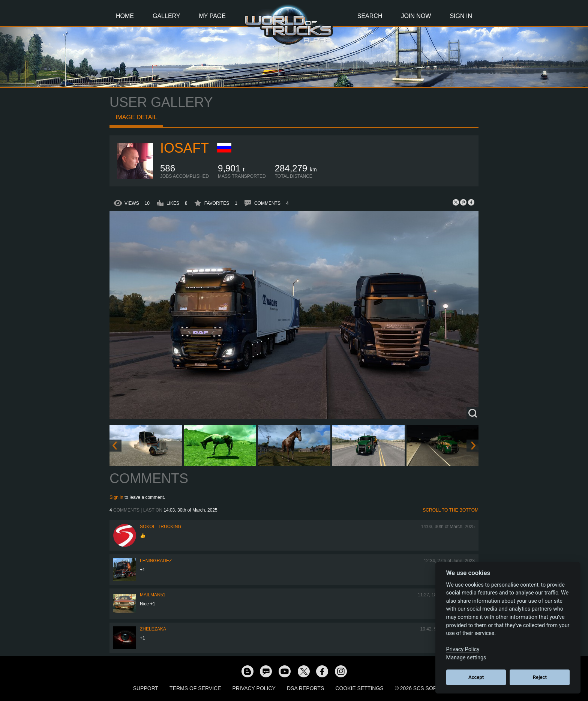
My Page (212, 16)
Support (146, 688)
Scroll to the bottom (451, 510)
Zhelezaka (153, 629)
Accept (476, 677)
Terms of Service (195, 688)
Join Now (416, 16)
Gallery (166, 16)
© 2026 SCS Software (425, 688)
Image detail (136, 117)
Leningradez (156, 561)
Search (370, 16)
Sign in (116, 497)
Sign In (461, 16)
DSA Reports (305, 688)
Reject (540, 677)
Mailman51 (153, 595)
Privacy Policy (254, 688)
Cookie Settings (359, 688)
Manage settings (466, 658)
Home (125, 16)
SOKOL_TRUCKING (161, 527)
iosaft (184, 148)
